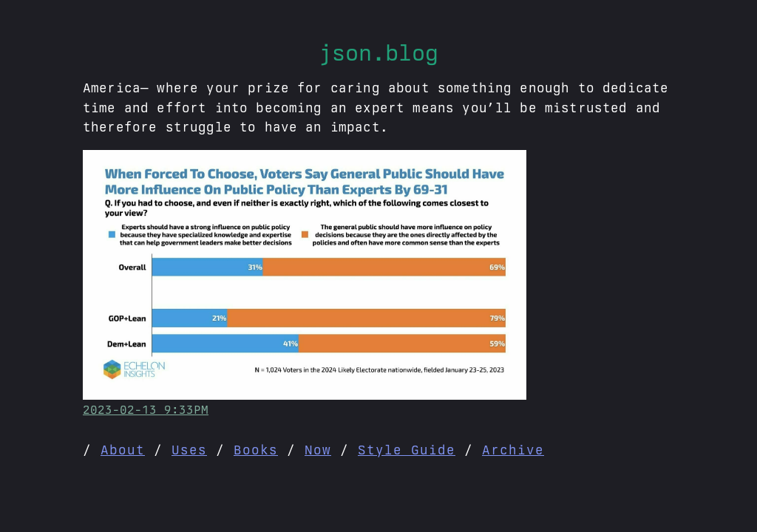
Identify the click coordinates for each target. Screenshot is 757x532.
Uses (189, 450)
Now (318, 450)
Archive (513, 450)
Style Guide (407, 450)
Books (256, 450)
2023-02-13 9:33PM (146, 410)
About (123, 450)
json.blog (378, 52)
